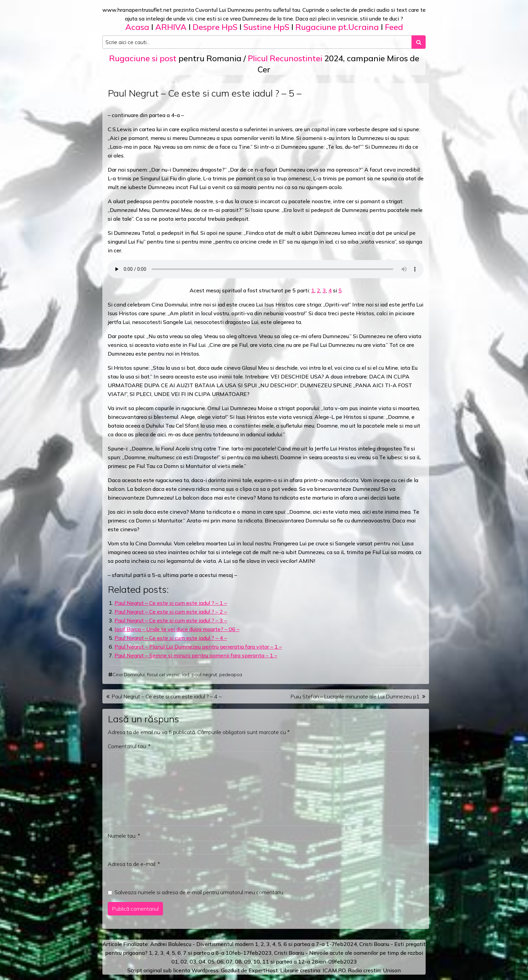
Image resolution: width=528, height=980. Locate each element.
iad (186, 675)
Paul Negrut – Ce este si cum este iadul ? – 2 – (171, 612)
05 (211, 961)
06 (220, 961)
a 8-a (218, 953)
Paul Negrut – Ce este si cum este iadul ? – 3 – (171, 620)
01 (175, 961)
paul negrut (204, 675)
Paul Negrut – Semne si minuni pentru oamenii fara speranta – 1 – (196, 655)
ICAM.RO (334, 970)
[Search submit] (419, 42)
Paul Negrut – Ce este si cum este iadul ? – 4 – (171, 638)
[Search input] (257, 42)
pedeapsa (231, 675)
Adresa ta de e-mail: (134, 864)
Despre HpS (215, 27)
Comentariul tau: (129, 746)
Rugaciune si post (143, 58)
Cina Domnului (129, 675)
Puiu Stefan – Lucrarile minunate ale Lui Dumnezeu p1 (355, 696)
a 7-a (318, 944)
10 (257, 961)
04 (202, 961)
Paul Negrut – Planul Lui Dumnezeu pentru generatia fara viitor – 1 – (198, 647)
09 (247, 961)
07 (229, 961)
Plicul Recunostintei (285, 58)
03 (193, 961)
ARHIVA (171, 27)
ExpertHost (263, 970)
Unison (392, 970)
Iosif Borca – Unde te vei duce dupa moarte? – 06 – (177, 629)
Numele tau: (124, 836)
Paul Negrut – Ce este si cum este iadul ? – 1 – (171, 603)
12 (301, 961)
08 (238, 961)
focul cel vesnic (163, 675)
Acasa (137, 27)
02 (184, 961)
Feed (394, 27)
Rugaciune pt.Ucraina (337, 27)
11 (266, 961)
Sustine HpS (266, 27)
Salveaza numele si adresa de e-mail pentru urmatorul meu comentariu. (199, 892)
